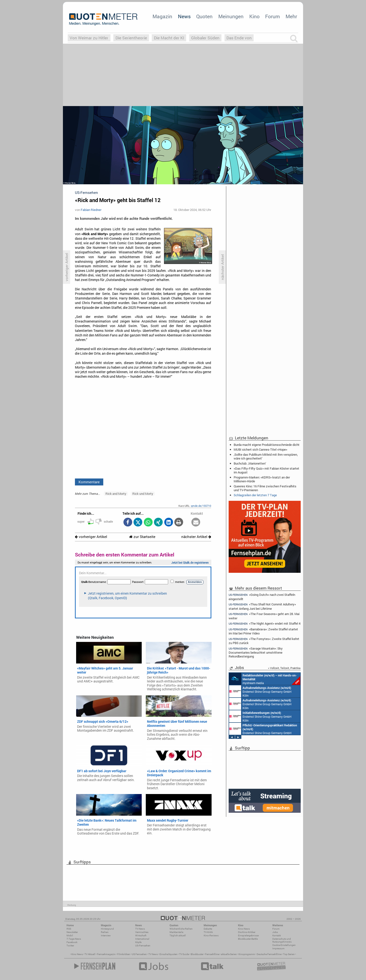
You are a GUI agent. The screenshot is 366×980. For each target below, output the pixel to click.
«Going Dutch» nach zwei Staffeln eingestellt (262, 597)
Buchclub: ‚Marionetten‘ (250, 463)
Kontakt (277, 935)
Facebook (72, 942)
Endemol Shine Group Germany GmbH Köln (260, 691)
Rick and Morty (116, 494)
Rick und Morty (143, 494)
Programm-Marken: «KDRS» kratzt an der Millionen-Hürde (262, 479)
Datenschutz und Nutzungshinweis (282, 940)
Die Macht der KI (169, 38)
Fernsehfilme (212, 954)
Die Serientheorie (131, 38)
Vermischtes (142, 932)
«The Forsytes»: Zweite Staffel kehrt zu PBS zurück (264, 641)
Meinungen (231, 16)
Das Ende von (239, 38)
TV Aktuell (90, 954)
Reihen (105, 932)
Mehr (291, 16)
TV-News (140, 929)
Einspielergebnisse (248, 935)
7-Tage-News (74, 939)
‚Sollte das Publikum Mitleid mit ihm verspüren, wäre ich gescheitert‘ (266, 456)
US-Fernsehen (143, 946)
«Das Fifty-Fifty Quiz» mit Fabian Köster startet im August (266, 470)
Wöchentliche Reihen (181, 929)
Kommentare (89, 482)
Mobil (70, 935)
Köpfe (138, 942)
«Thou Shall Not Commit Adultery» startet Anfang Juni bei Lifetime (262, 606)
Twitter (70, 946)
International (142, 939)
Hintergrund (107, 929)
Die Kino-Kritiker (247, 932)
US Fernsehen (139, 954)
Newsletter (72, 932)
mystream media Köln (265, 679)
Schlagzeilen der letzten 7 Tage (255, 495)
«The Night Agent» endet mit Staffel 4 (265, 624)
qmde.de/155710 (201, 506)
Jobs (275, 932)
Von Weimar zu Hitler (89, 38)
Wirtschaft (141, 935)
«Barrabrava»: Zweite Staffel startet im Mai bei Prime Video (263, 631)
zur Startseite (142, 537)
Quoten (204, 16)
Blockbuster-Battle (248, 939)
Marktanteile (176, 932)
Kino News (77, 954)
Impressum (278, 948)
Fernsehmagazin (106, 954)
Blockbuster (197, 954)
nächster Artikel (196, 537)
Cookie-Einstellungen (284, 945)
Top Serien (289, 954)
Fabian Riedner (91, 210)
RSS (69, 929)
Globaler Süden (205, 38)
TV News (153, 954)
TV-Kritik (208, 932)
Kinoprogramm (247, 954)
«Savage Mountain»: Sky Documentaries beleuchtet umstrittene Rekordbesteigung (256, 652)
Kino (254, 16)
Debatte (208, 929)
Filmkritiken (124, 954)
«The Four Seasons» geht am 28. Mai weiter (264, 616)
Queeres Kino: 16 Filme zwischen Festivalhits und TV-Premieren (265, 488)
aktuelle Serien (229, 954)
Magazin (162, 16)
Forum (272, 16)
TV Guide (184, 954)
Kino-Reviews (211, 935)
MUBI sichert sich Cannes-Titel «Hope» (260, 449)
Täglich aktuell (178, 935)
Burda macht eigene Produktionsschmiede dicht (267, 445)
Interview (106, 935)
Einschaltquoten (168, 954)
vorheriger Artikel (91, 537)
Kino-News (244, 929)
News (184, 16)
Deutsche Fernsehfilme (269, 954)
